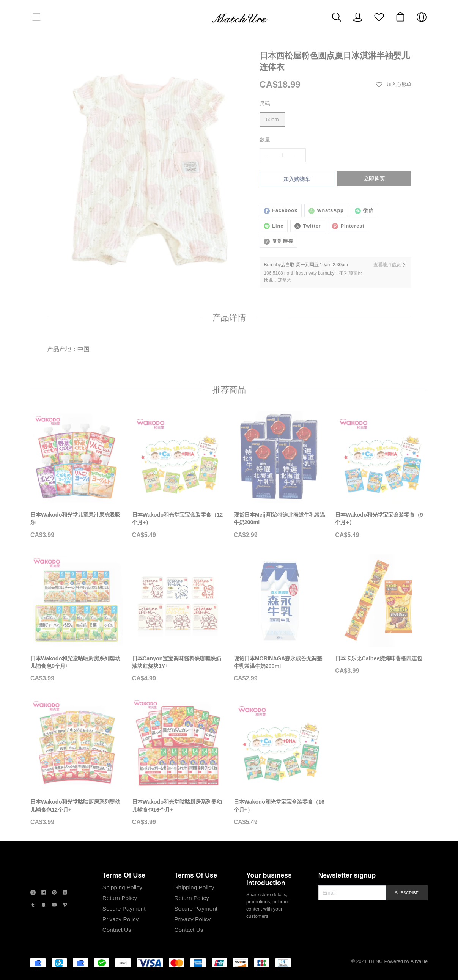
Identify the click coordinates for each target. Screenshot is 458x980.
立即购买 (375, 179)
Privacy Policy (120, 919)
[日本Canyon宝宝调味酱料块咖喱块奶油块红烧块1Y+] (178, 619)
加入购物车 (296, 179)
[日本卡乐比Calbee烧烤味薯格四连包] (381, 615)
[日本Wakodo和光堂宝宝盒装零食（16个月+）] (280, 762)
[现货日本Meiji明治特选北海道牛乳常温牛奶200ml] (280, 475)
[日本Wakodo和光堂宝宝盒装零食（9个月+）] (381, 475)
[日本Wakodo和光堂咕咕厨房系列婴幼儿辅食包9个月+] (77, 619)
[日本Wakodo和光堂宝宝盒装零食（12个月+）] (178, 475)
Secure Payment (123, 909)
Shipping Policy (121, 887)
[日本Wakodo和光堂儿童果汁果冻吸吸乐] (77, 475)
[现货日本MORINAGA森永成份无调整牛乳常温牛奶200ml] (280, 619)
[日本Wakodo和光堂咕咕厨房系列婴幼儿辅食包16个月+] (178, 762)
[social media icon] (33, 893)
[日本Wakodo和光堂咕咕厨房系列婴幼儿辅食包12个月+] (77, 762)
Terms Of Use (123, 875)
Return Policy (119, 898)
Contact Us (116, 930)
